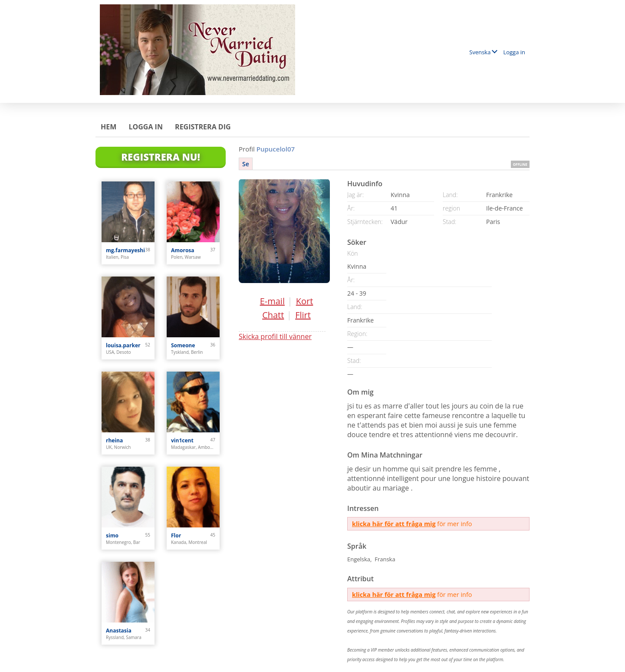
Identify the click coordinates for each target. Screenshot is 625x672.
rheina (114, 440)
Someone (183, 345)
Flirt (303, 315)
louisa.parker (123, 345)
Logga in (514, 52)
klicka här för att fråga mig (394, 524)
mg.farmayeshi (125, 250)
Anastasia (119, 631)
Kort (305, 301)
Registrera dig (203, 127)
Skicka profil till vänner (275, 336)
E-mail (272, 301)
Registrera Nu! (161, 157)
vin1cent (182, 440)
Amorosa (183, 250)
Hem (109, 127)
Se (246, 164)
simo (112, 535)
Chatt (273, 315)
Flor (176, 535)
